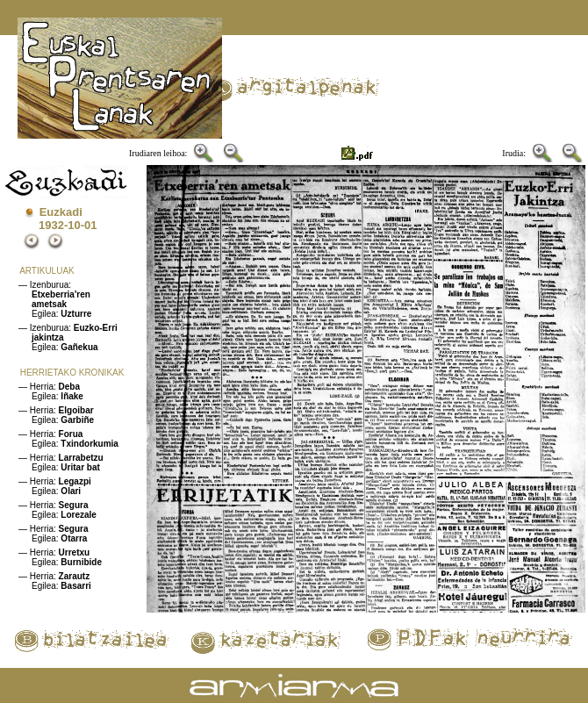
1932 (51, 225)
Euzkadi (61, 212)
